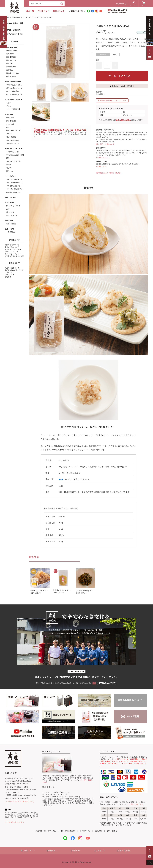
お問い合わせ (112, 831)
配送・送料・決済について (105, 144)
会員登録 (120, 4)
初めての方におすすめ (14, 34)
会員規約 (99, 831)
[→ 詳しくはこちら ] (136, 804)
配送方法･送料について (13, 249)
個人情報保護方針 (68, 831)
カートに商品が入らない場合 (14, 822)
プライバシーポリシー (13, 254)
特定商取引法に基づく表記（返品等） (109, 173)
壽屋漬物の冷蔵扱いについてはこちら (112, 100)
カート (143, 5)
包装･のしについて (12, 252)
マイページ (134, 5)
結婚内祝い (53, 851)
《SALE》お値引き (13, 30)
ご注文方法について (12, 245)
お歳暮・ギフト (29, 851)
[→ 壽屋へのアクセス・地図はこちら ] (19, 802)
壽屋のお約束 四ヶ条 (12, 268)
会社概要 (8, 277)
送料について (85, 831)
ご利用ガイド (43, 11)
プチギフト (101, 851)
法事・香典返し (124, 851)
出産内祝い (77, 851)
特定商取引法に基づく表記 (14, 256)
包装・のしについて (103, 157)
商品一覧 (30, 11)
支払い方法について (12, 247)
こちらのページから (124, 120)
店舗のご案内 (10, 275)
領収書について (101, 166)
